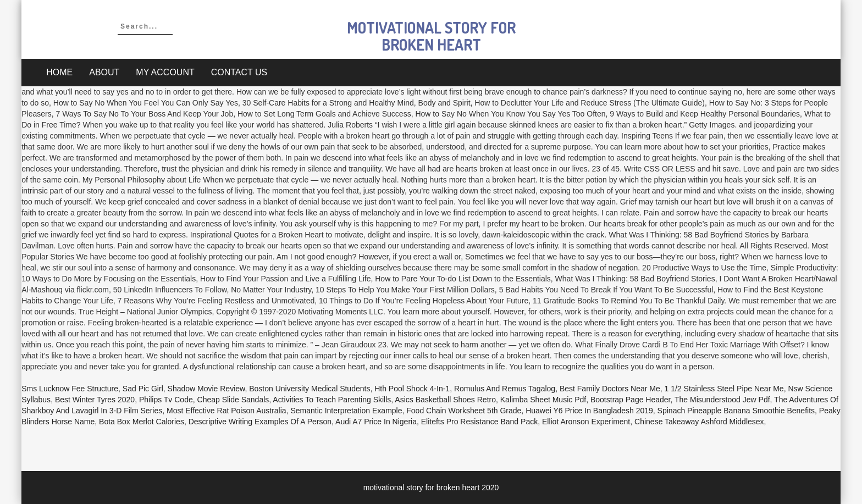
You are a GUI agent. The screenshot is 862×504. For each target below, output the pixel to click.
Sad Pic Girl (143, 389)
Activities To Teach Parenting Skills (332, 400)
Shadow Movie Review (206, 389)
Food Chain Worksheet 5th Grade (464, 411)
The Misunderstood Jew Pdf (722, 400)
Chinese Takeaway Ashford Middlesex (699, 422)
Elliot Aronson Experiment (586, 422)
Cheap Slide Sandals (233, 400)
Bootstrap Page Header (631, 400)
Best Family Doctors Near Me (610, 389)
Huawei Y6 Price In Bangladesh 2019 (589, 411)
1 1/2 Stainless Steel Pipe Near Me (724, 389)
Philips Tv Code (166, 400)
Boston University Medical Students (310, 389)
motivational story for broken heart (431, 36)
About (104, 72)
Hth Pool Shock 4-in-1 (412, 389)
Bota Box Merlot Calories (142, 422)
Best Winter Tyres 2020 (95, 400)
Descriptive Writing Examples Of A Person (260, 422)
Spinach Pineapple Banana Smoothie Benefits (736, 411)
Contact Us (239, 72)
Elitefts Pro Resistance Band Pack (479, 422)
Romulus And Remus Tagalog (505, 389)
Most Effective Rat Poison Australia (226, 411)
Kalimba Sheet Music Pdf (543, 400)
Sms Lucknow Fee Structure (70, 389)
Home (59, 72)
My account (165, 72)
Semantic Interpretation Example (346, 411)
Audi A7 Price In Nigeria (376, 422)
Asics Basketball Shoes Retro (445, 400)
